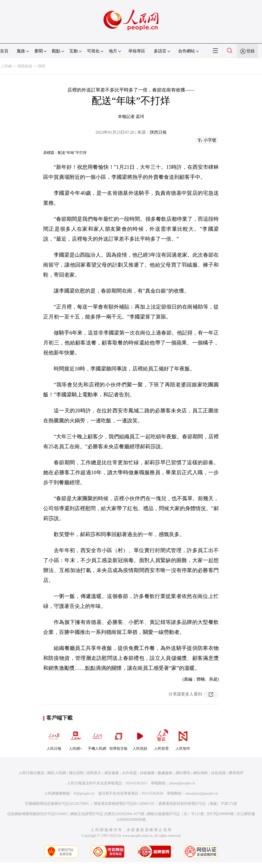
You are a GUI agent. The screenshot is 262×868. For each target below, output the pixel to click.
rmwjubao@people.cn (201, 793)
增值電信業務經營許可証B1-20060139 (124, 804)
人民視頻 (140, 739)
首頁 (4, 51)
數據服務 (165, 773)
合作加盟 (129, 773)
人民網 (6, 66)
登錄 (250, 51)
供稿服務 (147, 773)
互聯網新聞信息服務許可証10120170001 (57, 804)
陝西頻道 (25, 66)
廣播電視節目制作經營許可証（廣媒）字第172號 (198, 804)
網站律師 (200, 773)
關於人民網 (57, 773)
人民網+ (75, 739)
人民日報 (54, 739)
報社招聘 (76, 773)
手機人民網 (97, 739)
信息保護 (218, 773)
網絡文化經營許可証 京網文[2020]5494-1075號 (107, 814)
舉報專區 (137, 51)
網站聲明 (183, 773)
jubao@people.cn (182, 783)
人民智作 (183, 739)
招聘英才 (94, 773)
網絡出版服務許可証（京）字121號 (175, 814)
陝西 (42, 66)
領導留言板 (118, 739)
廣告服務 (112, 773)
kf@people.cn (84, 793)
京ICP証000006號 (220, 814)
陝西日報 (158, 132)
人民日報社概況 (31, 773)
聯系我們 (236, 773)
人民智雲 (161, 739)
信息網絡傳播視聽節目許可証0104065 (37, 814)
